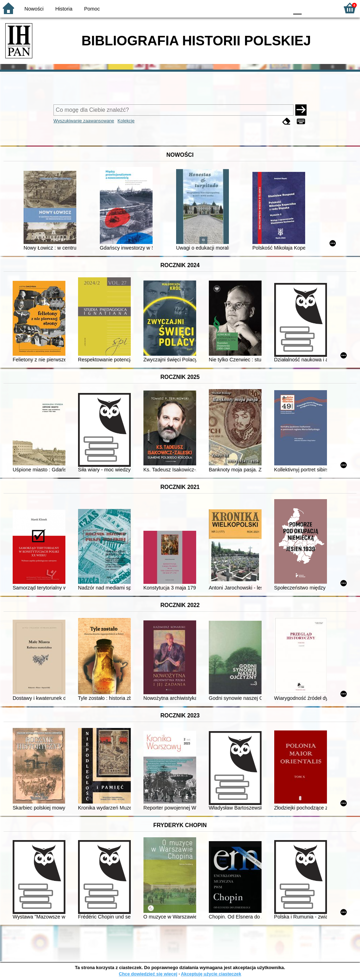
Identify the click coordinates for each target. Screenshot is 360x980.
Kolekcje (126, 121)
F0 (297, 8)
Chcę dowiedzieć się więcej (148, 974)
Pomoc (92, 9)
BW (253, 8)
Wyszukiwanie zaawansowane (84, 121)
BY (281, 8)
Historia (64, 9)
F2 (326, 8)
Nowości (34, 9)
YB (267, 8)
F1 (310, 8)
